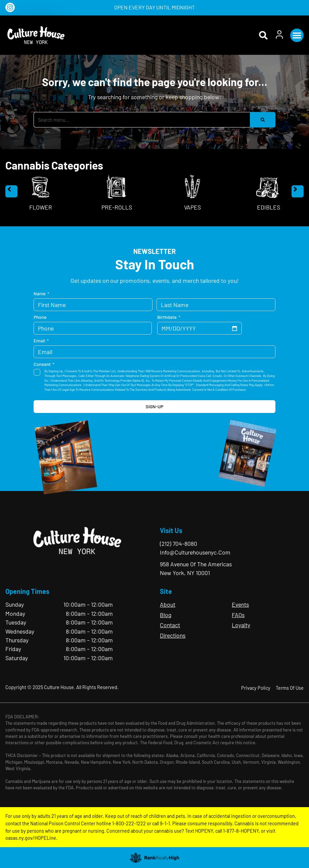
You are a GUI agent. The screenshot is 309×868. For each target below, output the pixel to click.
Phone (40, 317)
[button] (297, 35)
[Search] (263, 120)
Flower (41, 207)
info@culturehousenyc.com (195, 552)
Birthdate (169, 317)
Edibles (269, 207)
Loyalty (241, 625)
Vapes (192, 207)
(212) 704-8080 (179, 543)
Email (41, 341)
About (168, 604)
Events (240, 604)
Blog (166, 615)
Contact (170, 625)
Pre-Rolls (117, 207)
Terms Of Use (290, 688)
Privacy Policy (256, 688)
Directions (173, 635)
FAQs (238, 615)
